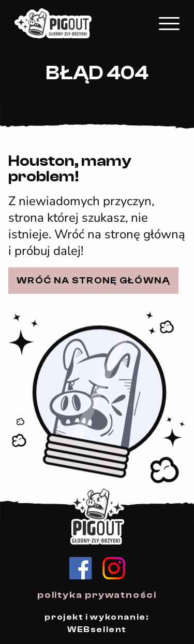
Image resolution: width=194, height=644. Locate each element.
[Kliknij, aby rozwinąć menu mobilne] (169, 24)
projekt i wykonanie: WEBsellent (97, 623)
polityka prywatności (97, 595)
